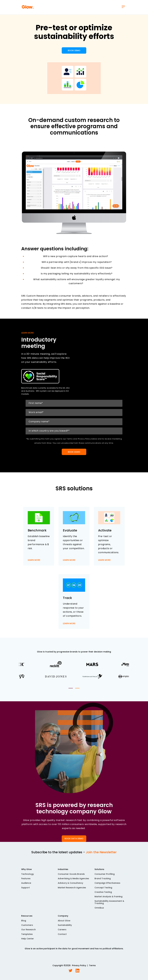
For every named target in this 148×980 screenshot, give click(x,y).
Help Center (28, 939)
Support (26, 888)
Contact (62, 934)
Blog (24, 921)
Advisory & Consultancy (70, 883)
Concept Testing (103, 888)
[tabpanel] (74, 670)
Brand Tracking (103, 878)
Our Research (28, 930)
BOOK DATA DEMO (74, 839)
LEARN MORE (34, 560)
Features (26, 878)
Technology (28, 874)
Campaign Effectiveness (107, 883)
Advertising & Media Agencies (73, 878)
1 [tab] (71, 688)
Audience (26, 883)
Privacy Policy (79, 965)
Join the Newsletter (101, 852)
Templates (27, 934)
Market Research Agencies (72, 888)
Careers (62, 930)
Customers (27, 925)
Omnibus (99, 908)
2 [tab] (77, 688)
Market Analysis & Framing (108, 897)
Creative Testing (103, 892)
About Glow (64, 921)
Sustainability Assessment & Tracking (109, 902)
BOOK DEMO (74, 50)
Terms (92, 965)
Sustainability (65, 925)
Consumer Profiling (105, 874)
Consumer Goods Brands (71, 874)
